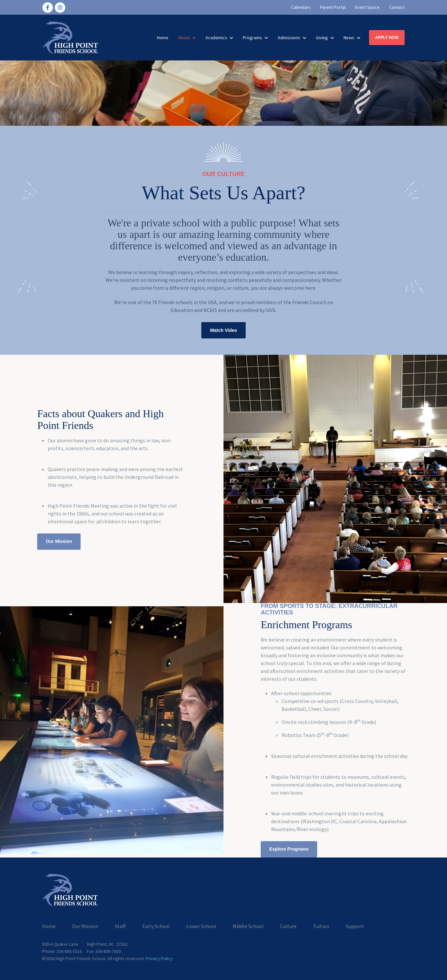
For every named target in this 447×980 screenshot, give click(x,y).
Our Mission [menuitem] (85, 926)
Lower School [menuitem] (201, 926)
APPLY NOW (387, 38)
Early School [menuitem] (156, 926)
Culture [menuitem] (288, 926)
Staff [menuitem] (120, 926)
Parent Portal (333, 7)
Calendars (301, 7)
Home (163, 38)
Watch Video (223, 330)
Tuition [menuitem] (321, 926)
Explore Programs (289, 849)
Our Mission (59, 541)
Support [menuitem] (355, 926)
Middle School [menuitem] (248, 926)
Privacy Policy (159, 958)
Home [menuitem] (49, 926)
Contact (397, 7)
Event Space (368, 7)
